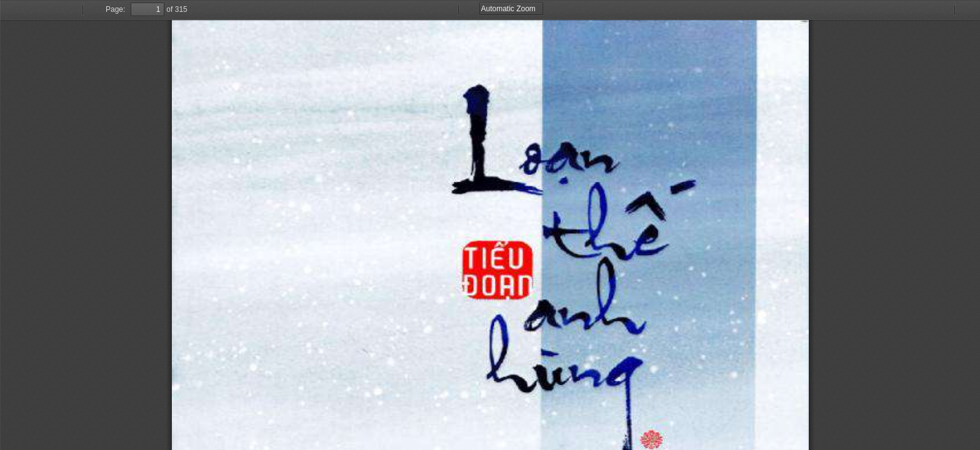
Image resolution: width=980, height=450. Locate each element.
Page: (115, 9)
